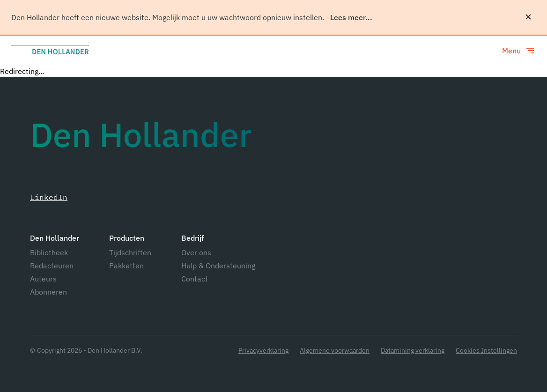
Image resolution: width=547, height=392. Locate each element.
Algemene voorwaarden (335, 351)
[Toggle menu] (519, 51)
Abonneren (48, 292)
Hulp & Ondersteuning (218, 266)
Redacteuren (52, 266)
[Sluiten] (528, 17)
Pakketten (126, 266)
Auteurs (43, 279)
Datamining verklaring (413, 351)
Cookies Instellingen (486, 351)
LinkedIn (49, 197)
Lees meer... (351, 17)
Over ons (196, 252)
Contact (195, 279)
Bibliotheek (49, 252)
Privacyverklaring (263, 351)
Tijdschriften (130, 252)
